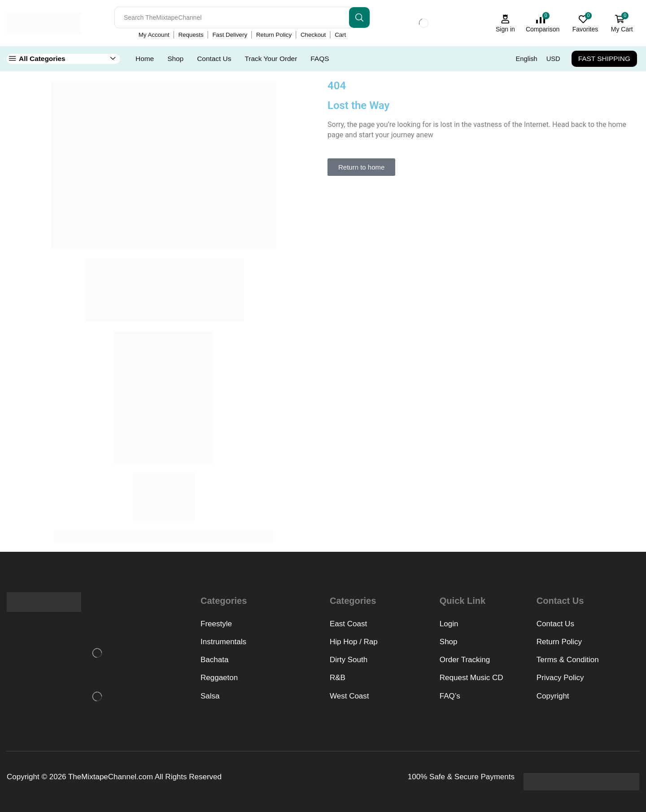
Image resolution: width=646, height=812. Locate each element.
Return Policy (274, 35)
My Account (154, 35)
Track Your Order (271, 59)
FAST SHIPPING (604, 59)
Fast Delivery (230, 35)
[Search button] (359, 17)
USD (553, 59)
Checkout (313, 35)
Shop (175, 59)
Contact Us (214, 59)
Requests (191, 35)
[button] (361, 167)
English (527, 59)
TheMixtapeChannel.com (111, 777)
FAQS (320, 59)
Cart (340, 35)
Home (145, 59)
